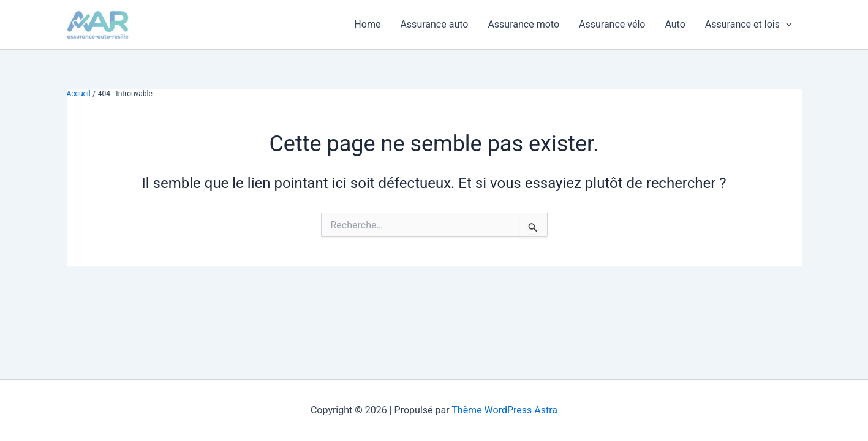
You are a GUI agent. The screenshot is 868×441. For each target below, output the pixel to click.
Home (367, 24)
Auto (675, 24)
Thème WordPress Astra (504, 410)
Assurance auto (434, 24)
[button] (786, 24)
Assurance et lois (749, 24)
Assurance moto (523, 24)
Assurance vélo (612, 24)
